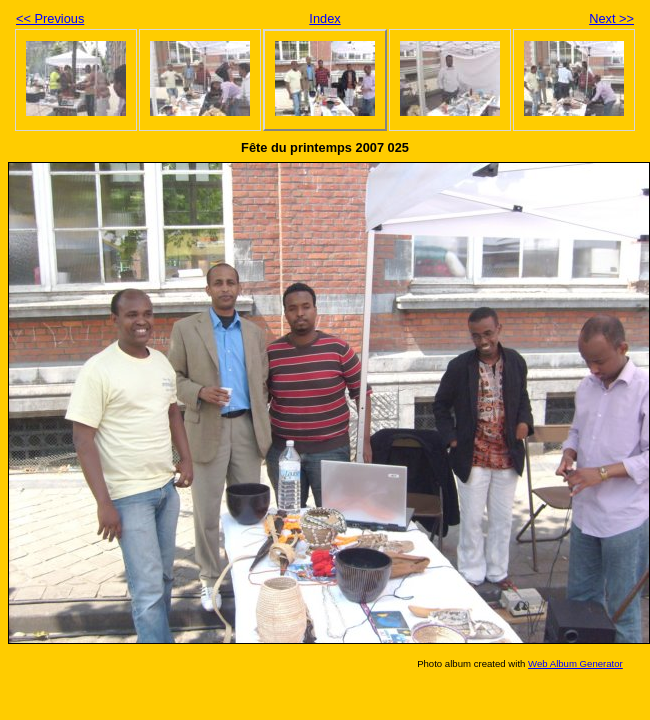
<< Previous (50, 18)
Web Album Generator (575, 663)
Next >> (611, 18)
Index (324, 18)
